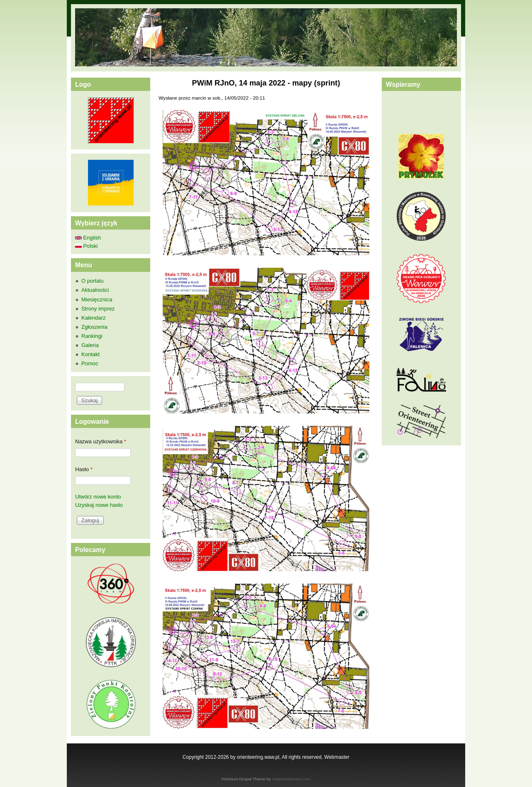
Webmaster (337, 757)
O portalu (92, 281)
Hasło (84, 469)
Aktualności (95, 290)
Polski (86, 246)
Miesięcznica (97, 299)
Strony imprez (98, 309)
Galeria (90, 345)
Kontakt (90, 354)
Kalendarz (94, 318)
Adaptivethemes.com (291, 779)
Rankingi (92, 336)
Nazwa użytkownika (101, 441)
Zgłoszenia (94, 327)
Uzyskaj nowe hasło (99, 505)
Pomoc (90, 363)
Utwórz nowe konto (98, 497)
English (88, 238)
